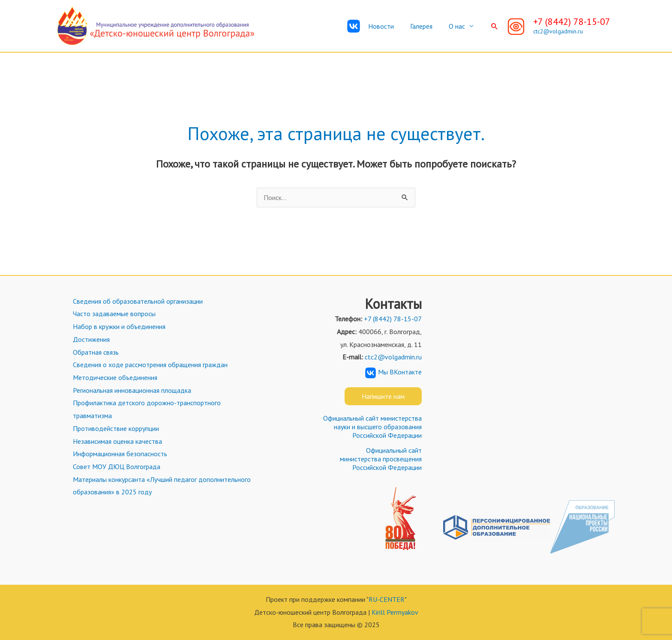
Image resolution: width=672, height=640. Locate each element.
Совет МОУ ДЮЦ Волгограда (116, 467)
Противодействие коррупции (115, 428)
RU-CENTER (387, 599)
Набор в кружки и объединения (118, 326)
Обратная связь (95, 352)
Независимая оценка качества (117, 441)
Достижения (90, 339)
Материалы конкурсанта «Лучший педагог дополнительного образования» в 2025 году (161, 486)
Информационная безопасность (119, 454)
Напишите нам (383, 396)
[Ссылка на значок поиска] (495, 26)
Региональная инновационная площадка (131, 390)
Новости (387, 26)
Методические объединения (114, 377)
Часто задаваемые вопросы (113, 314)
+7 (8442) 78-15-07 (572, 21)
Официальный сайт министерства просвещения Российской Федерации (381, 459)
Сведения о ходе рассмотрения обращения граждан (149, 365)
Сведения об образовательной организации (137, 301)
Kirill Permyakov (395, 612)
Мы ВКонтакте (393, 372)
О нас (458, 26)
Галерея (425, 26)
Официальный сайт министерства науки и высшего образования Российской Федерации (372, 427)
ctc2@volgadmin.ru (558, 31)
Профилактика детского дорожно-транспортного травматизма (146, 409)
